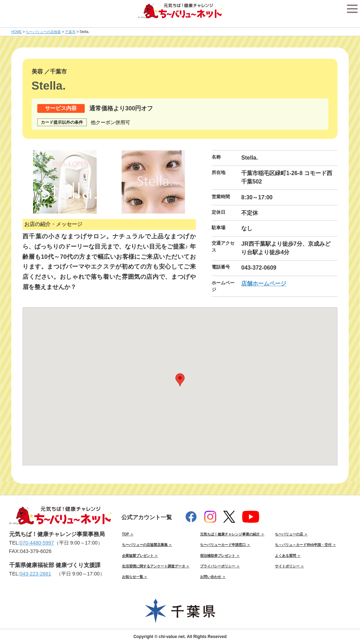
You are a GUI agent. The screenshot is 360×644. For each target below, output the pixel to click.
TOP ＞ (128, 534)
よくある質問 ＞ (288, 556)
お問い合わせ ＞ (213, 577)
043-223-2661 (36, 574)
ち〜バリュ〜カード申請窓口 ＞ (225, 545)
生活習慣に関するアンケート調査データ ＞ (156, 566)
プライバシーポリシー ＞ (220, 566)
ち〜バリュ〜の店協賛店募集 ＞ (147, 545)
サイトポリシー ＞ (290, 566)
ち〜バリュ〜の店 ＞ (291, 534)
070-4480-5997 (37, 543)
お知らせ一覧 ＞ (135, 577)
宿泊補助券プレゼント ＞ (220, 556)
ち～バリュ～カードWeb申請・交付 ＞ (306, 545)
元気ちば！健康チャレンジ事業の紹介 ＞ (232, 534)
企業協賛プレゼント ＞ (140, 556)
